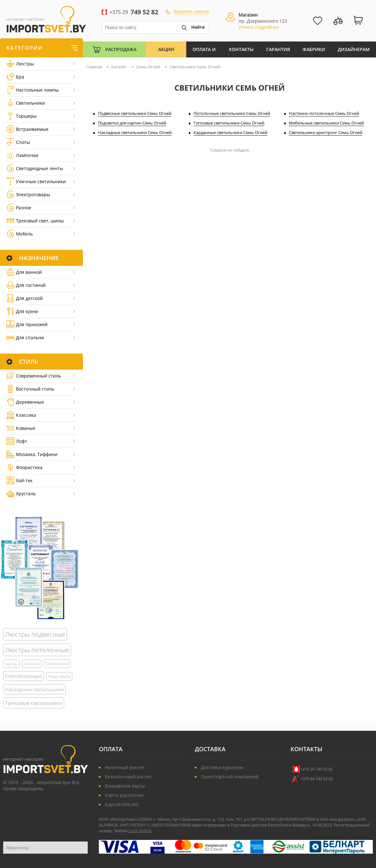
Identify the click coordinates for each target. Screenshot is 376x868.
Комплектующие (23, 676)
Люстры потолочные (37, 650)
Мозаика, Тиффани (32, 454)
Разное (19, 208)
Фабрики (314, 49)
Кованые (21, 428)
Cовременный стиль (34, 376)
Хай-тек (19, 480)
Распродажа (121, 49)
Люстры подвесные (35, 634)
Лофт (17, 441)
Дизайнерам (354, 49)
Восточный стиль (30, 389)
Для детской (25, 298)
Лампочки (22, 155)
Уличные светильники (36, 181)
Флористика (24, 467)
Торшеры (22, 116)
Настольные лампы (33, 90)
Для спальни (25, 337)
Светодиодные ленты (35, 168)
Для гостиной (26, 285)
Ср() (134, 831)
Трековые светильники (34, 703)
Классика (21, 415)
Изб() (145, 831)
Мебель (20, 234)
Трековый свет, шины (35, 221)
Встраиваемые (27, 129)
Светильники (26, 103)
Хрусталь (21, 494)
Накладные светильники (34, 689)
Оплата (111, 749)
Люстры (20, 64)
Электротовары (28, 195)
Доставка (210, 749)
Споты (18, 142)
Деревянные (25, 402)
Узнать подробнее (259, 27)
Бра (15, 77)
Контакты (241, 49)
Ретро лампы (59, 676)
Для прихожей (27, 324)
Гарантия (278, 49)
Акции (166, 49)
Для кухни (22, 311)
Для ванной (24, 272)
